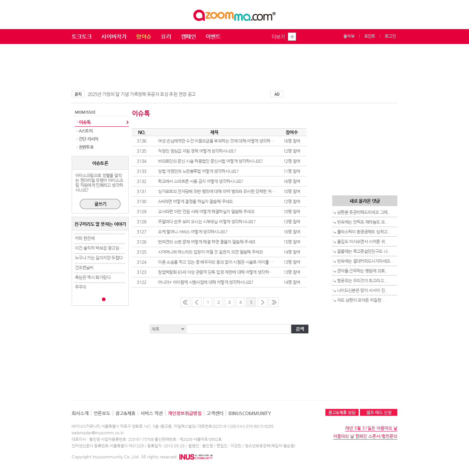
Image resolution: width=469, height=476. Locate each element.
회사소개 (80, 413)
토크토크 (82, 36)
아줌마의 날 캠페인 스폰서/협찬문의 (365, 436)
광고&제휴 (125, 413)
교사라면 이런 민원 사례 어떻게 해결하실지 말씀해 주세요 (206, 211)
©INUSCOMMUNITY (250, 413)
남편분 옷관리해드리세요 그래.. (363, 212)
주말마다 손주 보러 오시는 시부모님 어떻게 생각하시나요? (207, 222)
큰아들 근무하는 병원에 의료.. (362, 271)
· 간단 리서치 (87, 139)
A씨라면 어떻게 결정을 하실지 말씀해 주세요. (196, 201)
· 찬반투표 (85, 147)
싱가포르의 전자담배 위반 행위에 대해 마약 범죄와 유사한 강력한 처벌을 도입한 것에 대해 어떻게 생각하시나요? (252, 191)
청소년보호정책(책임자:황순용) (270, 446)
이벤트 (213, 36)
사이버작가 (114, 36)
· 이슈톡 (84, 122)
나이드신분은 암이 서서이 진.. (362, 290)
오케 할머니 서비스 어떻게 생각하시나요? (193, 232)
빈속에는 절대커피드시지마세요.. (365, 261)
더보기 (278, 37)
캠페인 (188, 36)
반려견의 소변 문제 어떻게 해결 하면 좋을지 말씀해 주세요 (207, 242)
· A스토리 (85, 131)
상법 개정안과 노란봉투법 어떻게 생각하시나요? (198, 171)
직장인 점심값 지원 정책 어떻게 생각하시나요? (197, 151)
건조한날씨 (84, 267)
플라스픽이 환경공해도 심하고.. (363, 232)
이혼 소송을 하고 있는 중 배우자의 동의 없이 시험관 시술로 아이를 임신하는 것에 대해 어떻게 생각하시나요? (249, 262)
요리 (166, 36)
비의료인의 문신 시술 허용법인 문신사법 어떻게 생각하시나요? (210, 161)
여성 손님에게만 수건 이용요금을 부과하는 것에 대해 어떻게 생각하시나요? (221, 141)
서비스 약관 (152, 413)
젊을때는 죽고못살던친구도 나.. (363, 251)
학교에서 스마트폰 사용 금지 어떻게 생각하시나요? (200, 181)
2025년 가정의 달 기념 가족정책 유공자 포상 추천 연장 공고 (142, 94)
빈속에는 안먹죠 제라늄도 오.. (362, 222)
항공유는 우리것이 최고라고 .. (362, 280)
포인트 (370, 36)
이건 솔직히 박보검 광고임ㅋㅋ (101, 248)
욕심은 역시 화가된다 (93, 277)
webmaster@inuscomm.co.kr (98, 433)
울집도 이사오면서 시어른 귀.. (362, 241)
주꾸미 (80, 287)
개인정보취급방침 (185, 413)
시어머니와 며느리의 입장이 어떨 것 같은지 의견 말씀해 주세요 (210, 252)
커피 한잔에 (85, 238)
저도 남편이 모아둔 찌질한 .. (361, 300)
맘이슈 (144, 36)
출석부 (349, 36)
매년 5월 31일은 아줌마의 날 (371, 428)
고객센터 (215, 413)
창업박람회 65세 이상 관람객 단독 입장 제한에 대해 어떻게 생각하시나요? (220, 272)
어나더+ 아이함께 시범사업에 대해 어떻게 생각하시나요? (206, 282)
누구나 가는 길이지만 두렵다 (99, 258)
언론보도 (102, 413)
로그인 (390, 36)
